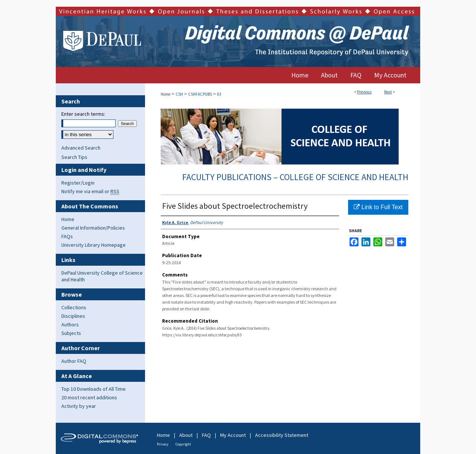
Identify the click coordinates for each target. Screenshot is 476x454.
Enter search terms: (83, 114)
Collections (74, 307)
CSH (179, 94)
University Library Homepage (94, 245)
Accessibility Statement (282, 435)
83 (219, 94)
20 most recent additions (89, 397)
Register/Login (78, 183)
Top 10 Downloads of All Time (94, 389)
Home (165, 94)
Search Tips (74, 157)
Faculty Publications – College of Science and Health (295, 177)
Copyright (183, 444)
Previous (364, 92)
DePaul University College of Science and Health (102, 276)
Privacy (163, 444)
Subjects (71, 333)
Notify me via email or (90, 191)
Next (388, 92)
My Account (233, 435)
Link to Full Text (378, 207)
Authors (70, 324)
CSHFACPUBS (200, 94)
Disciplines (73, 316)
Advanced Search (81, 148)
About (186, 435)
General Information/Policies (93, 228)
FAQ (206, 435)
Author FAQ (74, 361)
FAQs (67, 236)
